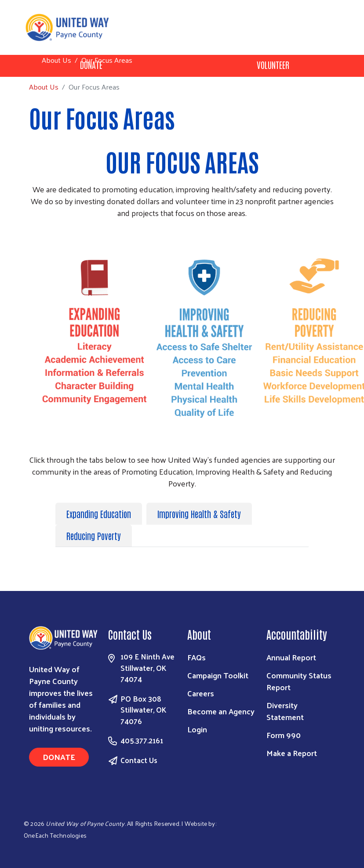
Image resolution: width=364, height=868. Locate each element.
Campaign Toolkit (218, 675)
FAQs (197, 657)
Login (197, 729)
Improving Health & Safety (199, 514)
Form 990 (284, 735)
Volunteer (273, 65)
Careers (201, 693)
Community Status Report (299, 681)
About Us (56, 60)
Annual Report (291, 657)
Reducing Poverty (94, 536)
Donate (59, 757)
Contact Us (139, 760)
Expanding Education (99, 514)
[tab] (101, 514)
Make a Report (292, 753)
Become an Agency (221, 711)
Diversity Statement (285, 711)
